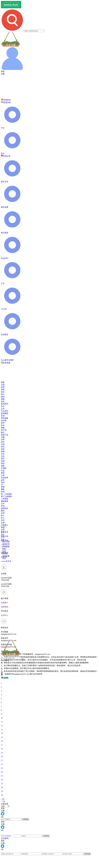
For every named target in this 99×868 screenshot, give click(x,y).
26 (2, 780)
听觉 (3, 506)
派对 (3, 482)
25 (2, 776)
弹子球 (4, 430)
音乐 (3, 406)
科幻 (3, 447)
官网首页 (6, 100)
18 (2, 749)
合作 (3, 520)
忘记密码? (5, 838)
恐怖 (3, 449)
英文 (3, 535)
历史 (3, 456)
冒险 (3, 390)
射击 (3, 392)
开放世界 (5, 478)
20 (2, 757)
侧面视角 (5, 501)
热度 (3, 551)
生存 (3, 454)
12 (2, 726)
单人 (3, 515)
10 (2, 718)
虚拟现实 (5, 508)
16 (2, 741)
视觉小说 (5, 435)
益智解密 (5, 413)
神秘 (3, 487)
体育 (3, 387)
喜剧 (3, 461)
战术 (3, 423)
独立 (3, 432)
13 (2, 729)
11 (2, 722)
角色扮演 (5, 404)
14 (2, 733)
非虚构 (4, 468)
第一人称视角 (6, 494)
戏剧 (3, 466)
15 (2, 737)
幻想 (3, 444)
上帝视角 (5, 499)
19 (2, 753)
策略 (3, 399)
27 (2, 784)
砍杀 (3, 425)
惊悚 (3, 451)
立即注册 (87, 854)
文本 (3, 504)
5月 (3, 799)
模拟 (3, 397)
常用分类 (6, 156)
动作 (3, 442)
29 (2, 791)
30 (2, 795)
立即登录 (46, 836)
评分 (3, 558)
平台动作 (5, 411)
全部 (3, 385)
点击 (3, 409)
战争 (3, 480)
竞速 (3, 416)
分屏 (3, 523)
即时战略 (5, 418)
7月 (4, 801)
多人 (3, 518)
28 (2, 787)
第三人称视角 (6, 496)
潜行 (3, 459)
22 (2, 764)
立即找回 (25, 819)
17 (2, 745)
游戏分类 (6, 102)
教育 (3, 473)
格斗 (3, 394)
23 (2, 768)
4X (2, 485)
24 (2, 772)
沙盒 (3, 471)
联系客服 (6, 363)
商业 (3, 463)
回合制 (4, 420)
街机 (3, 401)
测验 (3, 428)
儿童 (3, 475)
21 (2, 760)
